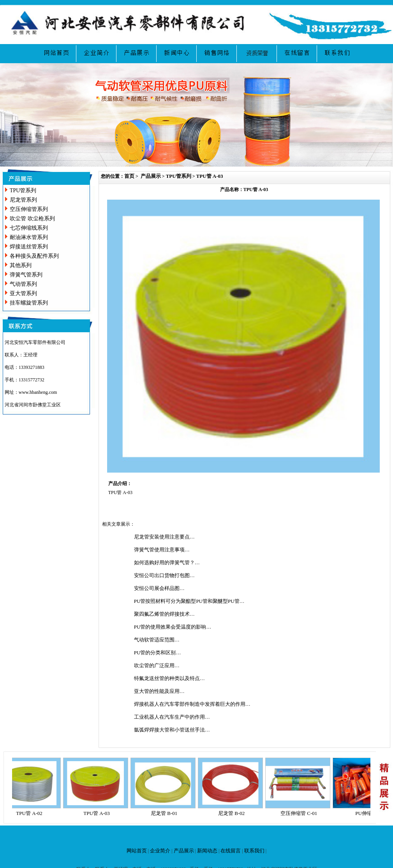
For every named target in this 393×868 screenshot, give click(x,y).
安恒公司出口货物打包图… (164, 575)
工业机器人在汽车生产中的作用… (172, 717)
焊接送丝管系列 (29, 247)
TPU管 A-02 (32, 813)
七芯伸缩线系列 (29, 228)
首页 (129, 176)
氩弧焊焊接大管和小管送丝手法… (172, 730)
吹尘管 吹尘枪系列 (32, 219)
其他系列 (21, 265)
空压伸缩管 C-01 (301, 813)
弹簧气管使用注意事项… (162, 550)
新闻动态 (207, 851)
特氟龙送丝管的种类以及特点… (169, 678)
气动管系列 (23, 284)
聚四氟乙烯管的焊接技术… (164, 614)
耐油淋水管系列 (29, 237)
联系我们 (254, 851)
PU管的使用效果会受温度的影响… (173, 627)
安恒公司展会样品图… (159, 588)
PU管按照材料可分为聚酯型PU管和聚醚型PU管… (189, 601)
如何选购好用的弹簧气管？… (167, 562)
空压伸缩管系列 (29, 209)
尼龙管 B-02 (234, 813)
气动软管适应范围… (157, 640)
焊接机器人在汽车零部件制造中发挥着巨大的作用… (192, 704)
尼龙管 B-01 (166, 813)
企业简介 (160, 851)
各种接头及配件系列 (34, 256)
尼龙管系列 (23, 200)
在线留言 (231, 851)
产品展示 (151, 176)
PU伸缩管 (368, 813)
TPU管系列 (23, 190)
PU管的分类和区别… (158, 653)
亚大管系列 (23, 293)
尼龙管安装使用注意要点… (164, 537)
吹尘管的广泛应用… (157, 665)
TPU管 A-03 (210, 176)
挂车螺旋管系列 (29, 303)
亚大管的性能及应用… (159, 691)
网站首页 (137, 851)
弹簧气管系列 (26, 275)
